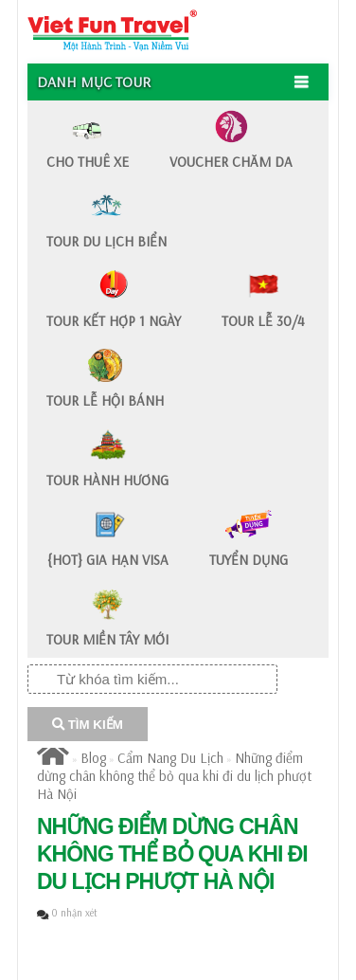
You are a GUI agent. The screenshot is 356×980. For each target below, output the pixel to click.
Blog (93, 758)
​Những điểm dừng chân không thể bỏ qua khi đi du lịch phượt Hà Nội (174, 776)
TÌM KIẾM (88, 725)
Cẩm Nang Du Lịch (170, 758)
